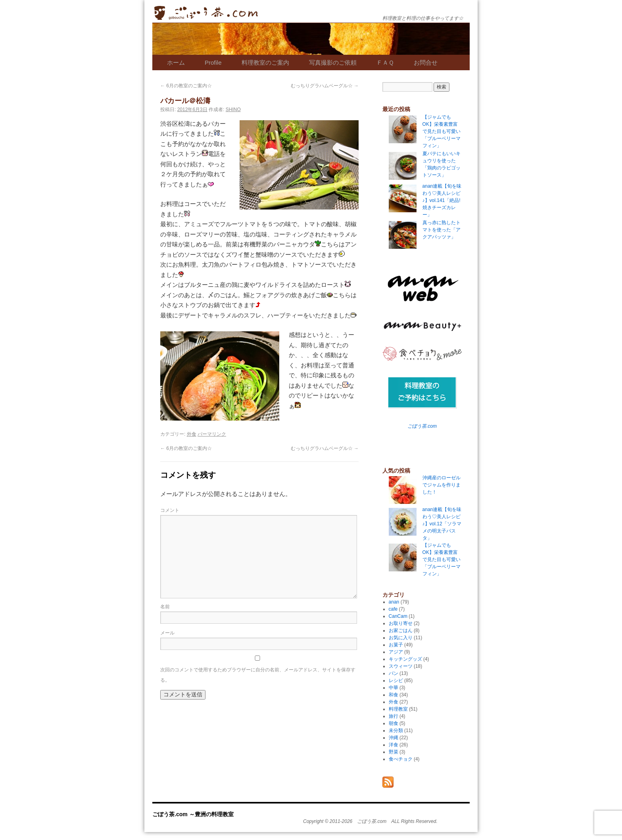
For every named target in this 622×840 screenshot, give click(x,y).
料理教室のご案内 (265, 62)
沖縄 (394, 738)
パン (394, 673)
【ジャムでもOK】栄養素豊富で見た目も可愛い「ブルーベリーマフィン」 (442, 559)
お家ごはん (401, 630)
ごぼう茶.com (422, 426)
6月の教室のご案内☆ (186, 86)
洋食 (394, 745)
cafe (393, 609)
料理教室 (398, 709)
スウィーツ (401, 666)
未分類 (396, 730)
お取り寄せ (401, 623)
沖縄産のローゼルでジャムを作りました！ (442, 485)
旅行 (394, 716)
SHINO (233, 110)
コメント (170, 510)
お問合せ (426, 62)
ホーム (176, 62)
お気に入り (401, 638)
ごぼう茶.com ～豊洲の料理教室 (206, 13)
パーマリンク (212, 434)
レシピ (396, 680)
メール (167, 633)
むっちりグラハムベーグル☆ (325, 86)
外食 (192, 434)
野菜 (394, 752)
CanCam (398, 616)
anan (394, 602)
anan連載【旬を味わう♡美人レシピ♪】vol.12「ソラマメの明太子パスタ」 (442, 524)
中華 (394, 688)
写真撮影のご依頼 (333, 62)
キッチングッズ (405, 659)
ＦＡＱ (385, 62)
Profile (213, 62)
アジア (396, 652)
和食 (394, 695)
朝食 (394, 723)
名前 (165, 607)
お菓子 (396, 645)
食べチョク (401, 759)
